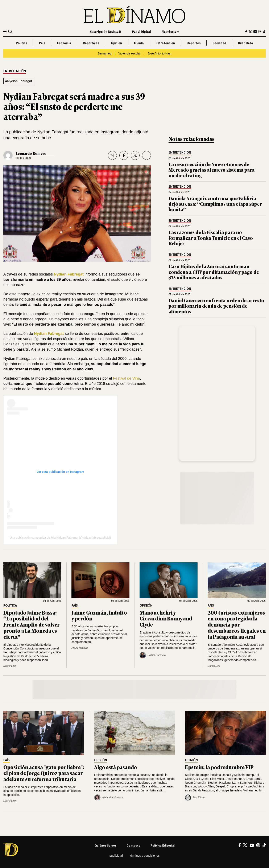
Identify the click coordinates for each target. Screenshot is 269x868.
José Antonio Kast (159, 53)
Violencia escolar (129, 53)
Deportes (194, 43)
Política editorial (163, 845)
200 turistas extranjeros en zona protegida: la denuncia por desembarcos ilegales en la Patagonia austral (237, 624)
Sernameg (105, 53)
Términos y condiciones (144, 856)
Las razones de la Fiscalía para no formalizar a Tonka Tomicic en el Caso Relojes (211, 238)
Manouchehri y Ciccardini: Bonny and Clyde (166, 618)
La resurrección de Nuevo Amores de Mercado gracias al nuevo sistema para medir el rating (212, 170)
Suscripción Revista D (105, 31)
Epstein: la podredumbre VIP (219, 767)
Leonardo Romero (31, 153)
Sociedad (219, 43)
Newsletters (171, 31)
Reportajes (91, 43)
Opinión (116, 43)
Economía (64, 43)
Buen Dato (246, 43)
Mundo (139, 43)
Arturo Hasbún (80, 648)
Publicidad (116, 856)
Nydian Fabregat (69, 274)
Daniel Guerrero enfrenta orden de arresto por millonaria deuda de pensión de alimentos (216, 306)
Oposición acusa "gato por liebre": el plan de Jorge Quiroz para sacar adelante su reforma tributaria (44, 773)
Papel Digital (141, 31)
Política (22, 43)
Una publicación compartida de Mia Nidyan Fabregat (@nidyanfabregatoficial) (60, 538)
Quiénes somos (105, 845)
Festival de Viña (127, 378)
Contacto (133, 845)
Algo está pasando (116, 767)
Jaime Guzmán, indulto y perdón (99, 615)
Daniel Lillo (10, 666)
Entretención (165, 43)
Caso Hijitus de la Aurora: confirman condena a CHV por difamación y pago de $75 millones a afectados (214, 272)
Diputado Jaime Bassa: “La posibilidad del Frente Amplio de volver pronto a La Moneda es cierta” (31, 624)
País (42, 43)
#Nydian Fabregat (19, 81)
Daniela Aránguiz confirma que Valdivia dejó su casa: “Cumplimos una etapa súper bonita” (215, 204)
